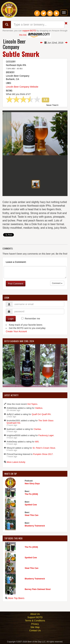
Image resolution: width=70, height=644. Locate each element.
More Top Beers (16, 598)
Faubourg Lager (46, 435)
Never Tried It (52, 105)
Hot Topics (32, 404)
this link (23, 35)
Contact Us (35, 630)
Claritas (37, 429)
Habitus (39, 408)
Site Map (35, 627)
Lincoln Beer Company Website (22, 87)
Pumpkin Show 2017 (43, 454)
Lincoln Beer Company (14, 44)
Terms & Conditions (35, 621)
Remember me (32, 319)
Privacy (35, 624)
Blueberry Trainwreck (35, 526)
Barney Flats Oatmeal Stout (38, 589)
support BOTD (29, 31)
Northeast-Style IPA (16, 65)
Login (11, 319)
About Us (35, 614)
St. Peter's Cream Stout (44, 448)
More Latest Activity (16, 462)
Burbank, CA (12, 79)
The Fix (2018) (31, 494)
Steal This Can (32, 515)
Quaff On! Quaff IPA (41, 414)
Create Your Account (16, 331)
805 (37, 442)
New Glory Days (32, 484)
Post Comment (16, 284)
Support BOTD (35, 617)
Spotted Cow (31, 505)
